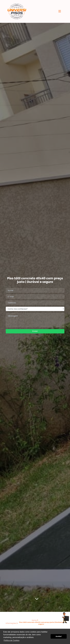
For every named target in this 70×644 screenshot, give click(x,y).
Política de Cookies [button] (12, 640)
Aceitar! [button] (59, 636)
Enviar (35, 331)
